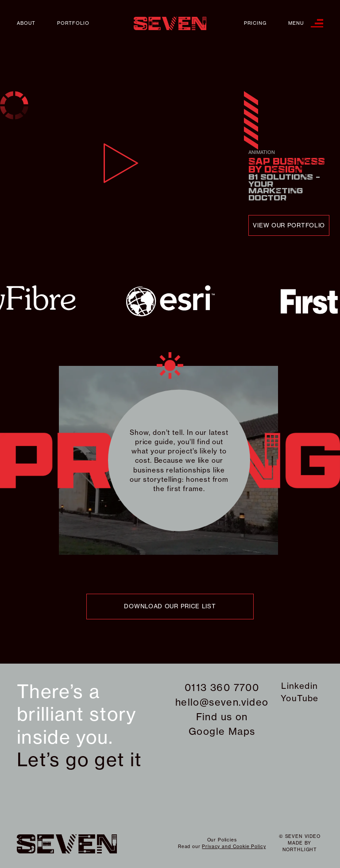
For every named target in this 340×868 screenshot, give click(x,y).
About (26, 23)
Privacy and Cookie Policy (234, 846)
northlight (300, 849)
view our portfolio (289, 225)
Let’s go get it (79, 760)
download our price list (170, 606)
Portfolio (73, 23)
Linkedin (299, 686)
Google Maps (222, 731)
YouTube (300, 698)
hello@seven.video (222, 702)
